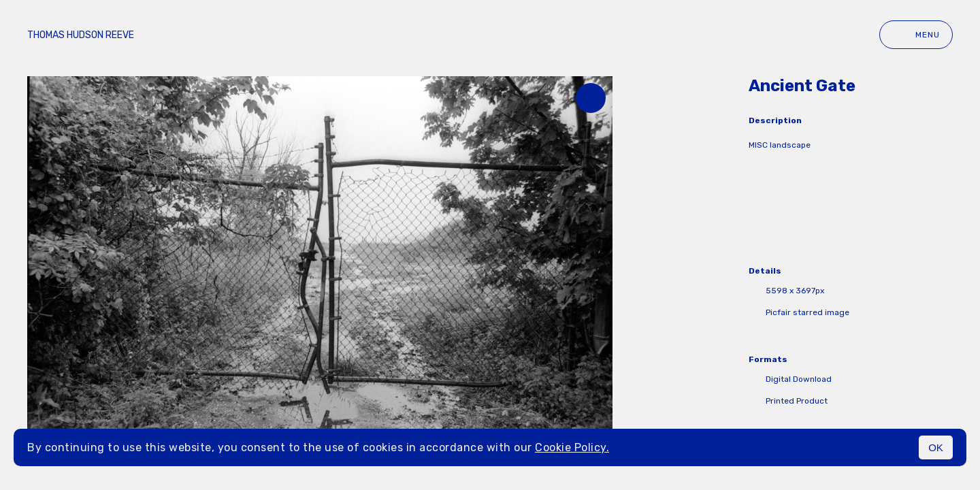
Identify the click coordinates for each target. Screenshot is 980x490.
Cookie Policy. (572, 447)
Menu (916, 35)
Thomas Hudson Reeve (81, 35)
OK (936, 447)
